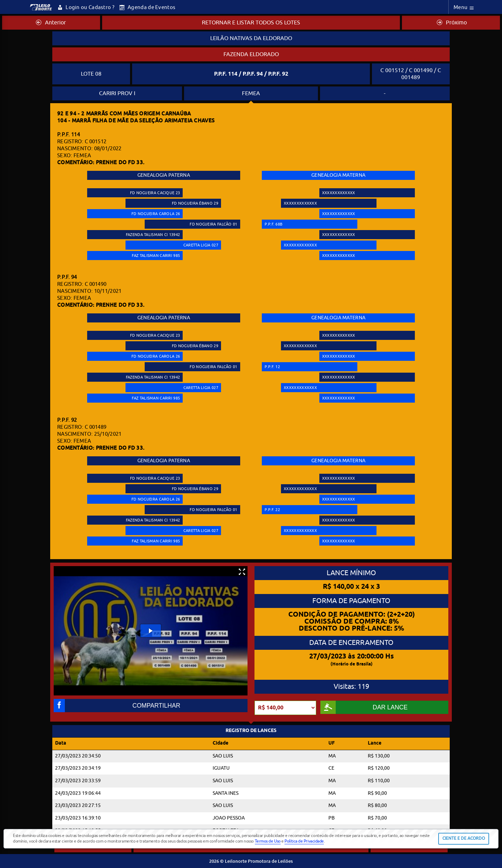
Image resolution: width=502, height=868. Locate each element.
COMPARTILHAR (117, 706)
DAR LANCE (364, 707)
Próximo (452, 23)
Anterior (51, 23)
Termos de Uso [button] (268, 841)
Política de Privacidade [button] (304, 841)
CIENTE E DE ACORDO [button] (464, 839)
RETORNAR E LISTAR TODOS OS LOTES (251, 23)
